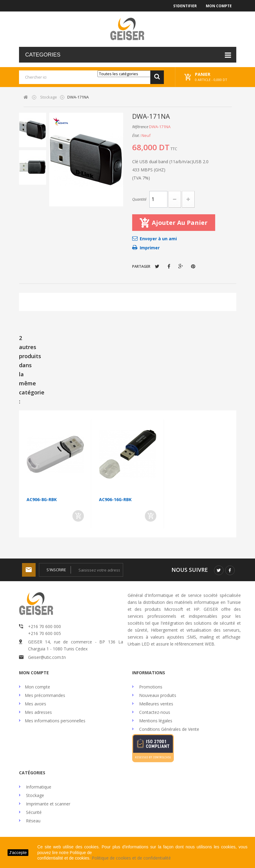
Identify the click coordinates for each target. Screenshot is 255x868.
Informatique (38, 787)
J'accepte (18, 853)
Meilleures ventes (156, 704)
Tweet (157, 266)
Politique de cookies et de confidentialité (131, 858)
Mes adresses (38, 712)
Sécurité (33, 812)
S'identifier (185, 6)
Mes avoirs (35, 704)
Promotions (150, 687)
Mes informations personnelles (55, 721)
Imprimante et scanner (48, 804)
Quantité (139, 199)
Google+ (181, 266)
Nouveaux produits (157, 695)
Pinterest (193, 266)
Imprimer (150, 248)
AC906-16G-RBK (115, 499)
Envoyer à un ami (158, 239)
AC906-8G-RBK (42, 499)
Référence (140, 127)
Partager (169, 266)
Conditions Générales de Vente (169, 729)
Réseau (33, 821)
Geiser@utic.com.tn (47, 657)
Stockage (34, 795)
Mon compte (219, 6)
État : (136, 135)
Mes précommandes (45, 695)
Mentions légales (155, 721)
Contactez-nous (154, 712)
